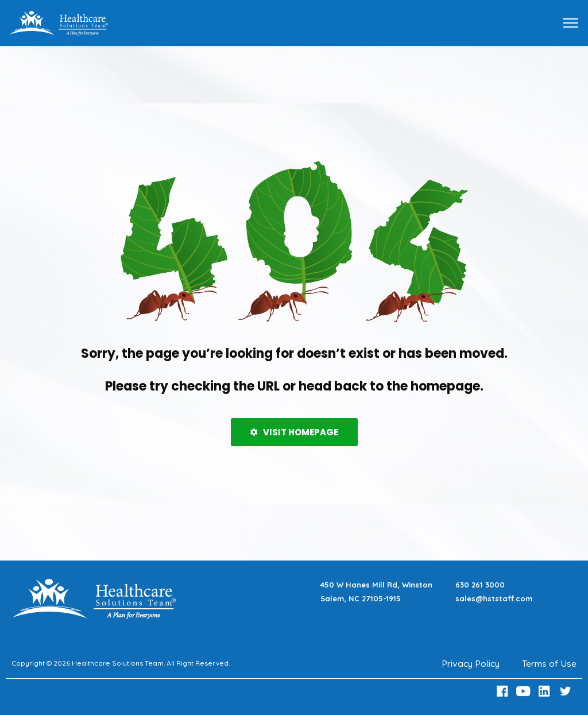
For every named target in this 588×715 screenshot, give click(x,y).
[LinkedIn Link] (546, 691)
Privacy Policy (470, 663)
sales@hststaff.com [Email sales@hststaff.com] (494, 598)
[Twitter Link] (567, 691)
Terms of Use (549, 663)
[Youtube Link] (525, 691)
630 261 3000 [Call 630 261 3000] (480, 585)
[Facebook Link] (504, 691)
